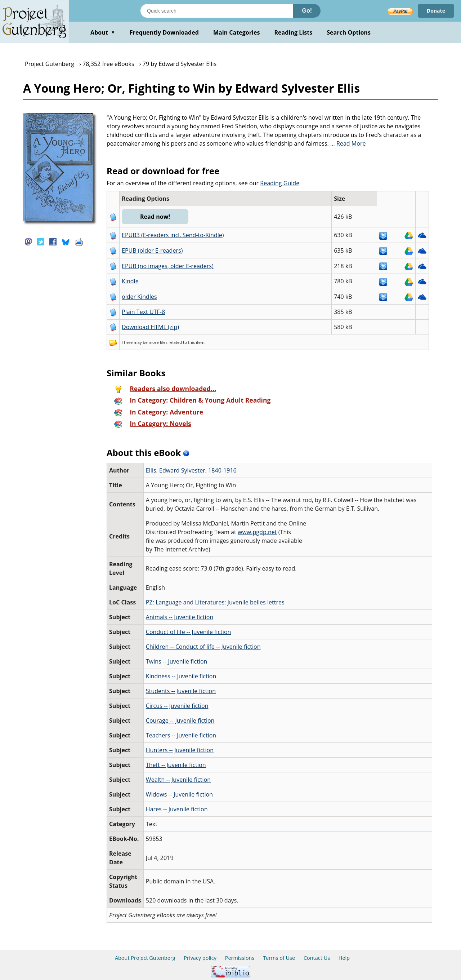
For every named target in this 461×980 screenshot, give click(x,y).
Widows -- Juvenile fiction (179, 794)
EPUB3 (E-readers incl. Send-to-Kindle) (173, 235)
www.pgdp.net (257, 532)
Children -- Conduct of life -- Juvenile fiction (203, 647)
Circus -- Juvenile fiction (177, 706)
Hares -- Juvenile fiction (177, 809)
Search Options (349, 32)
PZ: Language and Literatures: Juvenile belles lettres (215, 602)
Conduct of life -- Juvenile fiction (189, 632)
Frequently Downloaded (164, 32)
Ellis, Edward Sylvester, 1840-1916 (191, 470)
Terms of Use (279, 958)
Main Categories (237, 32)
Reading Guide (280, 183)
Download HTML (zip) (150, 327)
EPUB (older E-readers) (152, 250)
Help (344, 958)
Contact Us (317, 958)
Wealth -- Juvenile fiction (178, 780)
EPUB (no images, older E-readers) (168, 266)
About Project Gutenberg (145, 958)
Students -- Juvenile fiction (181, 691)
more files (158, 342)
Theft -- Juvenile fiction (176, 765)
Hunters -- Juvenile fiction (180, 750)
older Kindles (139, 297)
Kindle (130, 281)
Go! (307, 11)
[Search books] (217, 11)
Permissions (240, 958)
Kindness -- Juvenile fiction (181, 676)
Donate (436, 11)
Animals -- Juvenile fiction (180, 617)
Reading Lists (294, 32)
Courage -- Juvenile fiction (180, 720)
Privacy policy (200, 958)
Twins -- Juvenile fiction (177, 661)
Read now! (155, 217)
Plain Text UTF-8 (143, 312)
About (103, 32)
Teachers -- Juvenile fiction (181, 735)
